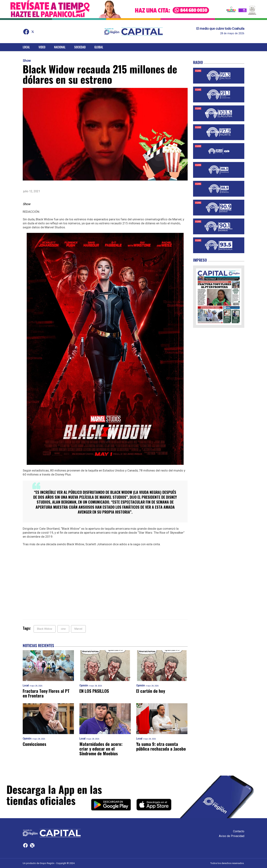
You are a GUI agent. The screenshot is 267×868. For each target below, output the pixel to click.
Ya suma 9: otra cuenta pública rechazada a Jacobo (161, 746)
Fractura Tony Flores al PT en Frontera (46, 693)
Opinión (84, 686)
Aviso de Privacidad (232, 836)
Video (42, 47)
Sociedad (80, 47)
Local (26, 47)
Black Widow (45, 629)
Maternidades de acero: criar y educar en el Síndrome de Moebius (101, 749)
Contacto (239, 831)
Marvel (78, 629)
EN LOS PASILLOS (94, 691)
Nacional (60, 47)
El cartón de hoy (151, 691)
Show (27, 61)
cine (63, 629)
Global (99, 47)
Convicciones (35, 744)
